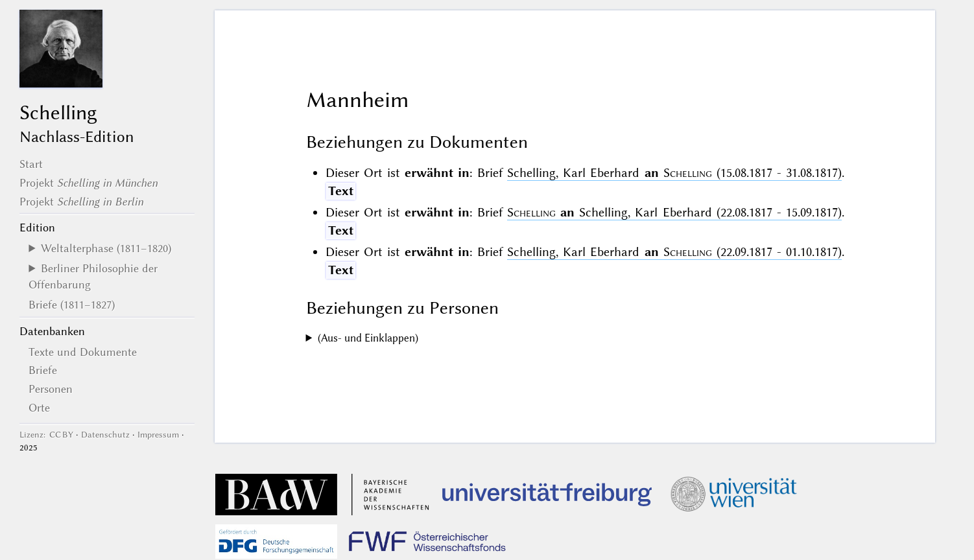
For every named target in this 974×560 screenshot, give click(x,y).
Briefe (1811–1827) (72, 305)
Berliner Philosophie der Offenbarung (93, 276)
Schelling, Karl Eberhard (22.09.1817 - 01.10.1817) (675, 252)
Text (341, 191)
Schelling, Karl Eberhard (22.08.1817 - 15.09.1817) (675, 212)
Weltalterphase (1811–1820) (106, 248)
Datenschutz (105, 435)
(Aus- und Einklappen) (368, 338)
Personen (51, 389)
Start (31, 164)
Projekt (89, 183)
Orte (39, 408)
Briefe (43, 370)
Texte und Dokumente (83, 352)
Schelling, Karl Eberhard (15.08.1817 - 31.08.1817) (675, 173)
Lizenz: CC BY (46, 435)
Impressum (158, 435)
